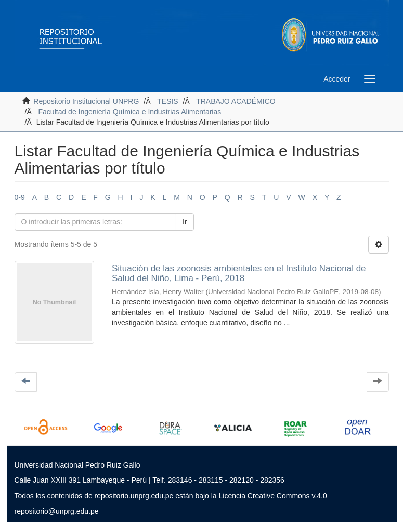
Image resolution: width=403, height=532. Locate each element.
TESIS (167, 101)
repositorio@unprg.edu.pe (57, 511)
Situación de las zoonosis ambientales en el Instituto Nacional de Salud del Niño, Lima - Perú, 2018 (239, 273)
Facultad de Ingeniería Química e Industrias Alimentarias (130, 112)
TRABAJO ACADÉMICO (236, 101)
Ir (185, 222)
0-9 (20, 197)
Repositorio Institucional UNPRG (86, 101)
